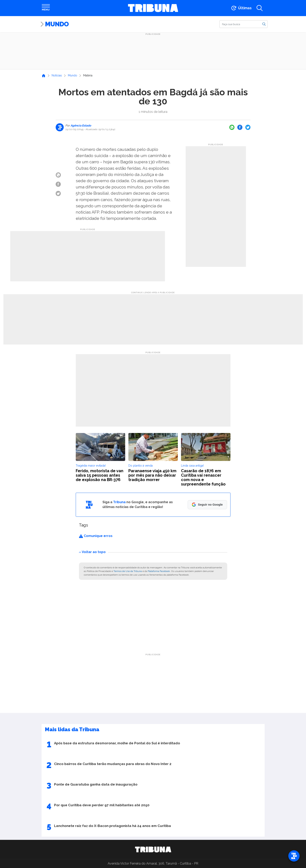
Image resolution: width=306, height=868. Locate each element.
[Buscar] (244, 24)
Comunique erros (96, 536)
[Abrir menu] (46, 8)
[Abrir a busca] (260, 8)
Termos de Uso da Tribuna (128, 571)
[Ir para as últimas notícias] (241, 8)
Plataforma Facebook (159, 571)
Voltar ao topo (92, 552)
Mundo (57, 24)
